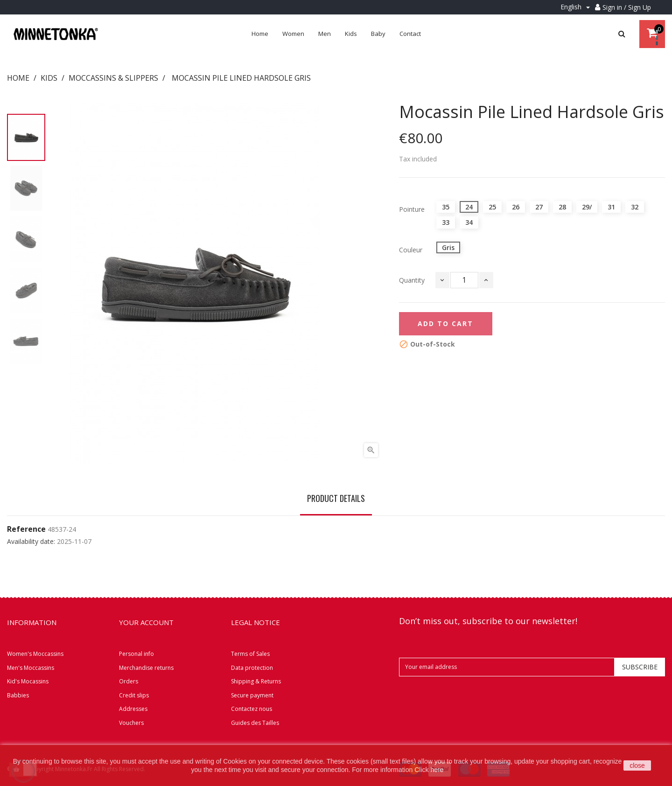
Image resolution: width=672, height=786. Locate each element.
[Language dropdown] (577, 7)
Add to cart (445, 323)
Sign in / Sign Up (627, 7)
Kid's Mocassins (28, 681)
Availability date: (31, 542)
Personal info (136, 654)
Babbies (18, 695)
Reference (26, 529)
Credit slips (134, 695)
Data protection (252, 668)
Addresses (133, 709)
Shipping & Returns (256, 681)
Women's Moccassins (35, 654)
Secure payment (252, 695)
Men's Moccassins (31, 668)
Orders (129, 681)
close (637, 765)
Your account (146, 622)
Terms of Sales (250, 654)
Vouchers (131, 723)
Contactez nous (252, 709)
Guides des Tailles (255, 723)
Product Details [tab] (336, 498)
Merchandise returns (146, 668)
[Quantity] (464, 280)
